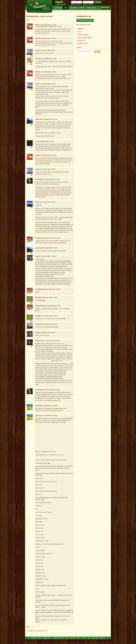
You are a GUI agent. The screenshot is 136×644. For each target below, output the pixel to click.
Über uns (72, 638)
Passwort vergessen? (88, 5)
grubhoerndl (39, 406)
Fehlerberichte (32, 16)
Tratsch (79, 32)
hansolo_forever (40, 341)
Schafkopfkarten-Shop (58, 638)
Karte (67, 638)
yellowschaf (38, 119)
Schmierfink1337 (40, 179)
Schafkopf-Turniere (83, 43)
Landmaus (38, 59)
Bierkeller (38, 25)
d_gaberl (38, 256)
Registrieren (59, 2)
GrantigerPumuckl (40, 238)
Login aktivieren (62, 5)
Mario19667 (38, 297)
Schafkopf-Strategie (83, 35)
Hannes (37, 202)
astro (37, 141)
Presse (78, 638)
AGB (89, 638)
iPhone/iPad (33, 638)
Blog (40, 638)
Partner (84, 638)
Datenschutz (95, 638)
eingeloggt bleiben (76, 5)
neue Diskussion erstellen (85, 20)
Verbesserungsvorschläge (84, 38)
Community (58, 8)
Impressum (103, 638)
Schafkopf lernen (47, 638)
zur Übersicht (30, 631)
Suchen (97, 51)
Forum (66, 8)
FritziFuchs (38, 324)
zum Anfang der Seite (41, 631)
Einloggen (98, 2)
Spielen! (106, 8)
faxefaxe (38, 50)
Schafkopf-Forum (84, 16)
